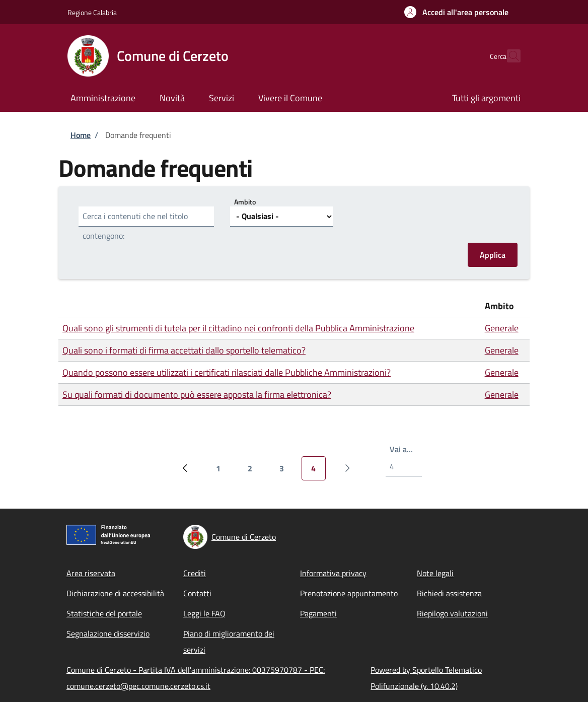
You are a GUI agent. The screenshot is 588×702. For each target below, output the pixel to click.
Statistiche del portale (104, 613)
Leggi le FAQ (204, 613)
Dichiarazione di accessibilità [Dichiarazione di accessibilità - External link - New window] (115, 593)
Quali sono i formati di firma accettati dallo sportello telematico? (184, 350)
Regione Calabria (92, 12)
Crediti (195, 573)
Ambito (245, 202)
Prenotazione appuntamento (349, 593)
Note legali (435, 573)
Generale (502, 328)
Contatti (197, 593)
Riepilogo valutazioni (452, 613)
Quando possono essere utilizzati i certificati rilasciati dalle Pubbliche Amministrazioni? (227, 372)
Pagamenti (318, 613)
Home (81, 135)
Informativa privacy (333, 573)
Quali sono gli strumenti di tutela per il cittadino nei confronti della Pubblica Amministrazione (238, 328)
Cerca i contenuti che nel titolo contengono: (135, 226)
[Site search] (508, 56)
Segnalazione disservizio (108, 634)
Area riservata (91, 573)
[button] (456, 12)
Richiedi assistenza (449, 593)
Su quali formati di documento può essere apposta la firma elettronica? (197, 395)
